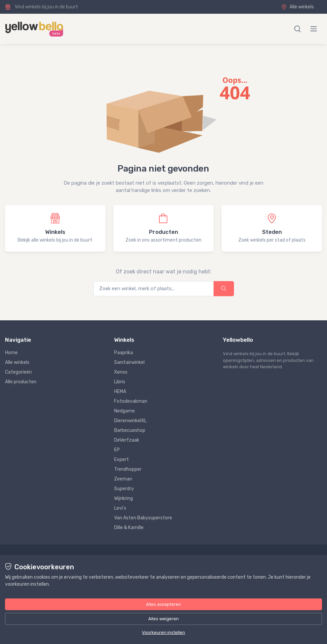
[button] (298, 29)
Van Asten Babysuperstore (143, 518)
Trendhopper (128, 469)
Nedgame (125, 411)
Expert (121, 460)
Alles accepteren (163, 604)
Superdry (124, 489)
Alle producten (21, 382)
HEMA (120, 392)
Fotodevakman (131, 401)
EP (117, 450)
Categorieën (18, 372)
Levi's (120, 508)
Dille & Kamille (129, 528)
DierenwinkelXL (130, 421)
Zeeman (123, 479)
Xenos (121, 372)
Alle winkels (298, 7)
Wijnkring (124, 498)
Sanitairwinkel (129, 362)
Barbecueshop (130, 430)
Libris (120, 382)
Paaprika (124, 353)
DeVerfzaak (127, 440)
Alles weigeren (163, 619)
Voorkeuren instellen (163, 632)
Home (11, 353)
